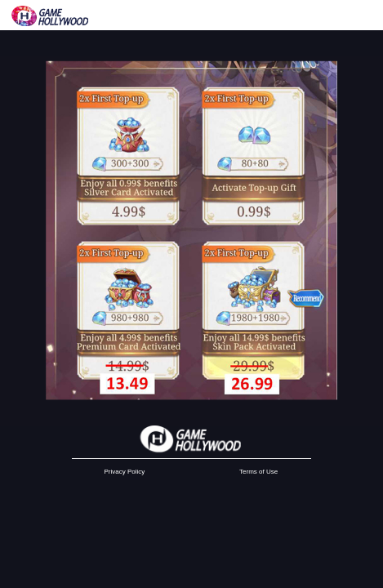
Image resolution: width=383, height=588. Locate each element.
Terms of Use (258, 472)
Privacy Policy (125, 472)
